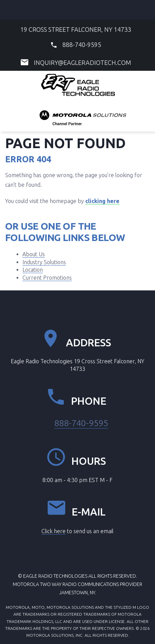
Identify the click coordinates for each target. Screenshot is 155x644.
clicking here (102, 201)
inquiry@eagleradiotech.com (83, 63)
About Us (34, 254)
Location (33, 270)
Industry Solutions (44, 262)
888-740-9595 (82, 45)
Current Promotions (47, 278)
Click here (54, 531)
